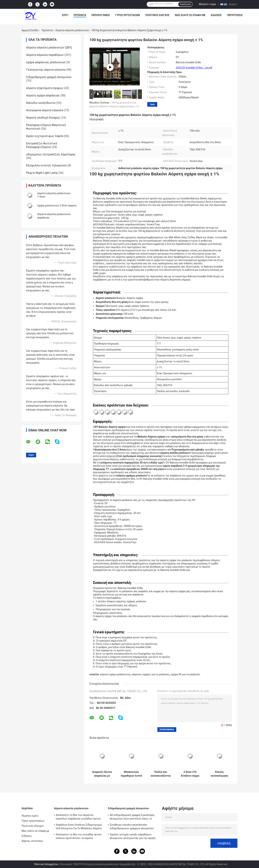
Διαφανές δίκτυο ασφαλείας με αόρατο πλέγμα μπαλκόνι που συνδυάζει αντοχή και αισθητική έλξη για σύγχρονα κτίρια (102, 774)
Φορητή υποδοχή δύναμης (43, 118)
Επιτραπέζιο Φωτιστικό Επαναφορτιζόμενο (42, 145)
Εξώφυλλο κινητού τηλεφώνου (46, 165)
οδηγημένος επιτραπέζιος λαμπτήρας (51, 154)
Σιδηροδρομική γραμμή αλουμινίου (49, 77)
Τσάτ (152, 104)
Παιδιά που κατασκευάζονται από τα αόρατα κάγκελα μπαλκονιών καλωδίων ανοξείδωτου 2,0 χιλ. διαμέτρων (161, 774)
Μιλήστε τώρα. (207, 4)
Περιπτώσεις (235, 15)
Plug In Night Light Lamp (42, 173)
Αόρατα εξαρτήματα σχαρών (45, 88)
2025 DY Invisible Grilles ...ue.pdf (194, 68)
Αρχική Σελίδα (30, 30)
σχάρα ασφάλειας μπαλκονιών (46, 62)
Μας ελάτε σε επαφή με (190, 15)
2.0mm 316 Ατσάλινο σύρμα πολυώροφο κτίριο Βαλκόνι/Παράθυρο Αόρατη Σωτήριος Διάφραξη (190, 774)
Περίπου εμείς (101, 15)
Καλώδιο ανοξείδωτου (41, 103)
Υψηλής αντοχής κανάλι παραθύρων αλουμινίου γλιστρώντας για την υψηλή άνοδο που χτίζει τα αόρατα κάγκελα (133, 837)
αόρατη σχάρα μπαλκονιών (115, 674)
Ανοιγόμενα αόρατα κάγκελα (45, 110)
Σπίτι (65, 15)
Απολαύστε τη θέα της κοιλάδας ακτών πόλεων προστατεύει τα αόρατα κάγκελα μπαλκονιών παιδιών (79, 837)
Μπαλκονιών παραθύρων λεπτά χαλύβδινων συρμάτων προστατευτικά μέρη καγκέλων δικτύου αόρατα (131, 774)
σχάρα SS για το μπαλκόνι (186, 674)
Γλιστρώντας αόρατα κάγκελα (46, 70)
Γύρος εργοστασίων (128, 15)
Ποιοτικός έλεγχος (157, 15)
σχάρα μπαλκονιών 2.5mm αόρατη (57, 206)
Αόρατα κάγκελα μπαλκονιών (72, 30)
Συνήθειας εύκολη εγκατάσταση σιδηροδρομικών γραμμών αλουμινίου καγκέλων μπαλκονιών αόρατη (132, 827)
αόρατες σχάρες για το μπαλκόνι (151, 674)
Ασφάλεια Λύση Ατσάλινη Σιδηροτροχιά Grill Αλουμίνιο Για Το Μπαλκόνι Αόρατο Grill (79, 827)
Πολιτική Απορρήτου (46, 864)
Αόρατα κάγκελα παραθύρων (45, 55)
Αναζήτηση (185, 4)
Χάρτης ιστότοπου (32, 841)
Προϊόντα (80, 15)
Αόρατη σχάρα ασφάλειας (43, 95)
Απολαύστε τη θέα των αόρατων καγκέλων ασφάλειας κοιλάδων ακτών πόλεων (78, 817)
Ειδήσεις (216, 15)
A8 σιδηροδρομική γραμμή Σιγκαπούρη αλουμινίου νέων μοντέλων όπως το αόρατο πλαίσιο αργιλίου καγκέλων (132, 817)
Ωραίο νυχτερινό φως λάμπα (45, 136)
